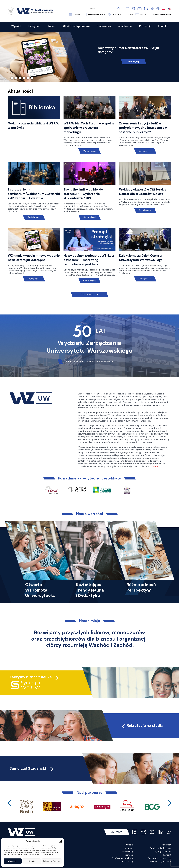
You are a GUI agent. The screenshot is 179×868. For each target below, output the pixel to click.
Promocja (129, 855)
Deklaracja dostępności (160, 858)
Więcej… (156, 466)
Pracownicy (128, 852)
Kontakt (167, 855)
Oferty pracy (127, 862)
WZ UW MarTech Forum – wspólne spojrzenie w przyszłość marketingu (89, 128)
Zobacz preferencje (52, 861)
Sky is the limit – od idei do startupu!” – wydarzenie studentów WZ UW (83, 194)
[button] (60, 841)
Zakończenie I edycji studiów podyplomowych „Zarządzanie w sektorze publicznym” (143, 128)
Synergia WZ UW (163, 852)
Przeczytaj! (134, 62)
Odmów (32, 861)
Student (129, 848)
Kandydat (166, 845)
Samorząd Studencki (32, 768)
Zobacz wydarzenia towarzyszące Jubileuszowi (89, 362)
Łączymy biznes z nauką (31, 677)
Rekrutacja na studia (142, 725)
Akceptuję (13, 861)
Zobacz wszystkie (89, 294)
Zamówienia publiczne (122, 858)
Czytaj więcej (89, 151)
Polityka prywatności (161, 862)
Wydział (129, 845)
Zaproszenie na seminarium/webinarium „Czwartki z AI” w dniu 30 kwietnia (34, 194)
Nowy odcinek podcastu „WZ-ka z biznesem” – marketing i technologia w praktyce (89, 260)
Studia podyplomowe (160, 848)
